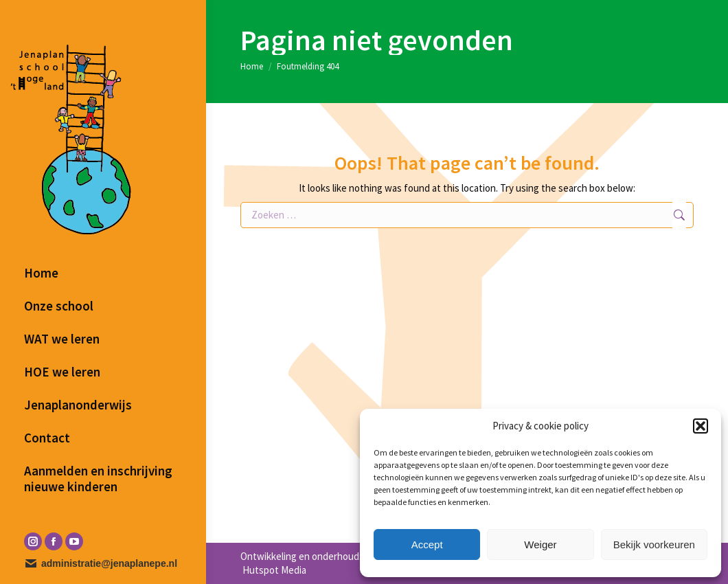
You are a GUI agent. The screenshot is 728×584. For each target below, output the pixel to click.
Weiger (540, 544)
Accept (427, 544)
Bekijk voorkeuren (654, 544)
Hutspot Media (273, 570)
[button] (701, 426)
